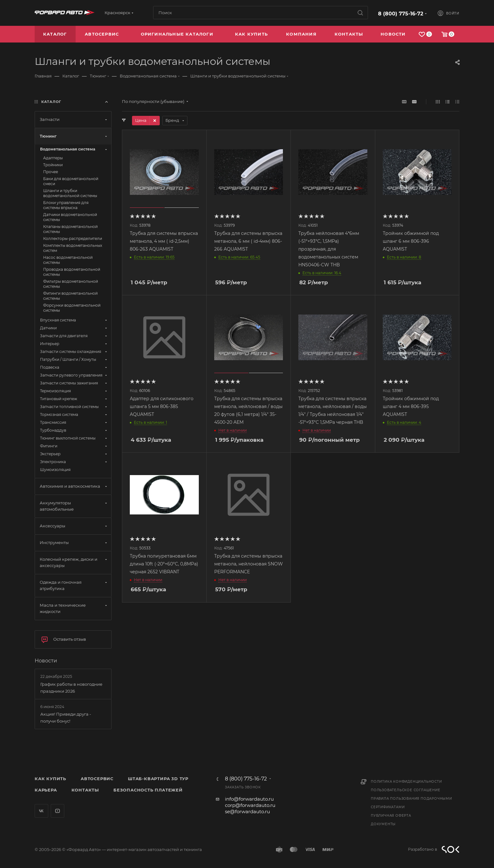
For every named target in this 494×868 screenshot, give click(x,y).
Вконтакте (41, 811)
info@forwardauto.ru (249, 799)
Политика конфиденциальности (406, 782)
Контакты (85, 790)
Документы (383, 824)
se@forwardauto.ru (247, 811)
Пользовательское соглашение (406, 790)
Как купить (50, 779)
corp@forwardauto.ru (250, 805)
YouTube (57, 811)
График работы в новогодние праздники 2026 (71, 688)
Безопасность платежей (148, 790)
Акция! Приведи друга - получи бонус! (66, 718)
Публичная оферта (391, 816)
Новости (46, 661)
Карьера (46, 790)
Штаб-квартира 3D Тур (158, 779)
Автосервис (97, 779)
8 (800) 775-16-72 (401, 14)
